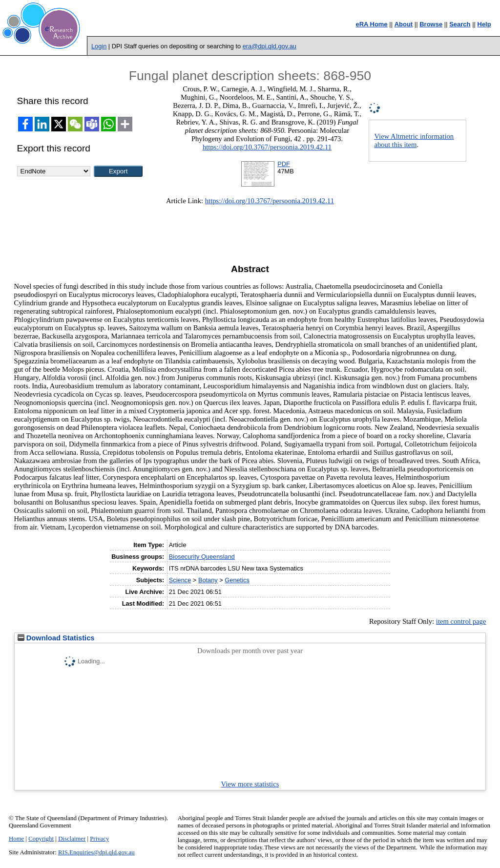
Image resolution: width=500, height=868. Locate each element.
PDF (284, 164)
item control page (461, 621)
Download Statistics (56, 638)
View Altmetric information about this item (414, 140)
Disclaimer (72, 839)
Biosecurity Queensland (202, 557)
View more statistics (250, 784)
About (404, 24)
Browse (431, 24)
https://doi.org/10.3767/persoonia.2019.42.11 (267, 147)
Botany (208, 580)
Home (16, 839)
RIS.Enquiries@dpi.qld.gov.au (96, 852)
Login (99, 46)
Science (180, 580)
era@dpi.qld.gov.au (270, 46)
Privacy (99, 839)
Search (460, 24)
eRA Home (371, 24)
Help (484, 24)
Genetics (237, 580)
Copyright (41, 839)
